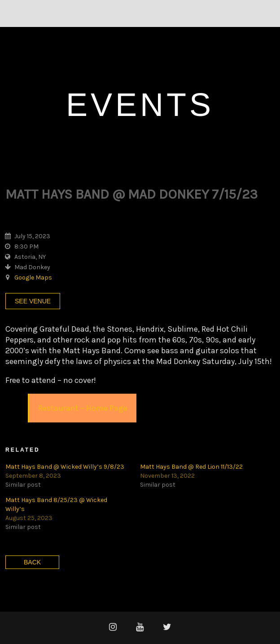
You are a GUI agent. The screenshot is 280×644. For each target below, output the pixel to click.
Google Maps (33, 278)
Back (32, 562)
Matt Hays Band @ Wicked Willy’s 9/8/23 (65, 467)
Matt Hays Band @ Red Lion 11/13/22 (191, 467)
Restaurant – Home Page (83, 408)
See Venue (33, 301)
